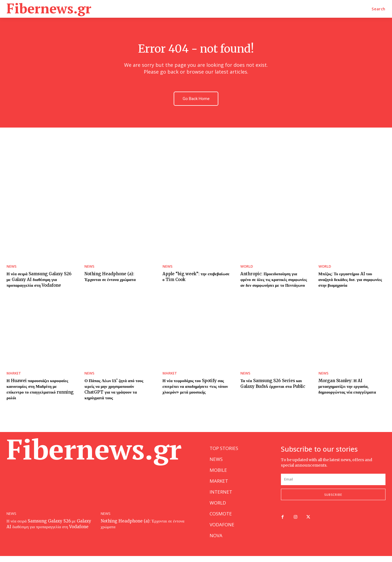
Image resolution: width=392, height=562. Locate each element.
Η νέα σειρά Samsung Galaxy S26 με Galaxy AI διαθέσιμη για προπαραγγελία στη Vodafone (39, 280)
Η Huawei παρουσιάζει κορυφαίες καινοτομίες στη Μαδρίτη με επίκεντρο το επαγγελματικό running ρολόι (40, 390)
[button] (379, 9)
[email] (333, 485)
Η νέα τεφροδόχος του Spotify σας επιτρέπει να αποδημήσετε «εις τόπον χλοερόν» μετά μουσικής (195, 387)
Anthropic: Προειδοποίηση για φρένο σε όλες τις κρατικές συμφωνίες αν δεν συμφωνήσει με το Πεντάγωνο (274, 280)
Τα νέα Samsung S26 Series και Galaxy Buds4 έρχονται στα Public (273, 384)
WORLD (247, 267)
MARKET (14, 374)
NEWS (12, 267)
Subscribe (333, 501)
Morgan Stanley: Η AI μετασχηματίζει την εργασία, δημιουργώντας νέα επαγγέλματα (347, 387)
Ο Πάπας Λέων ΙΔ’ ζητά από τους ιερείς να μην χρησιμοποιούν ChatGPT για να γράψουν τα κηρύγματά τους (114, 390)
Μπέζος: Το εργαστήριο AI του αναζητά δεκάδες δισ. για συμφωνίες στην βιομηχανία (350, 280)
